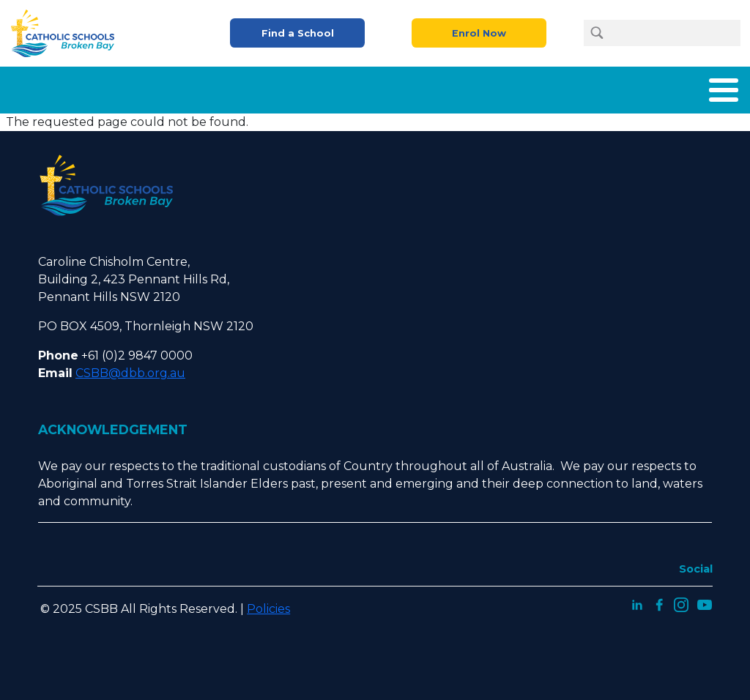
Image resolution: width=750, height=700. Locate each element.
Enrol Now (479, 33)
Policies (268, 609)
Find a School (298, 33)
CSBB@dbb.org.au (130, 373)
